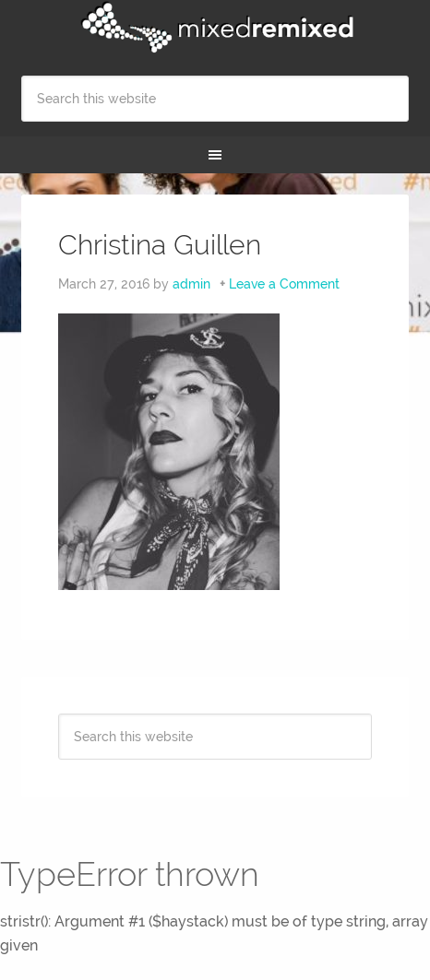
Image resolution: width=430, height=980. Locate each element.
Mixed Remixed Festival (215, 28)
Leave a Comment (284, 284)
